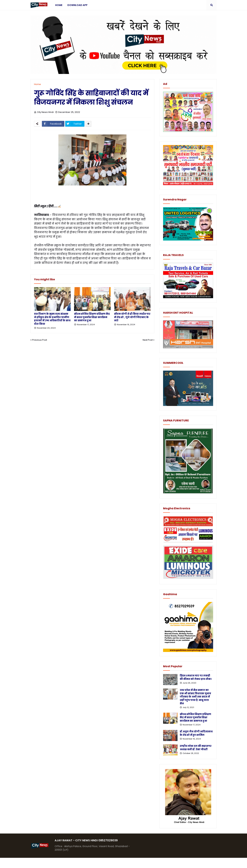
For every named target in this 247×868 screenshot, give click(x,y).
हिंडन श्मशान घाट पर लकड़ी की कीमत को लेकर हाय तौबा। (196, 677)
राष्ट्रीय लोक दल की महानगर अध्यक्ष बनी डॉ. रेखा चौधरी (196, 748)
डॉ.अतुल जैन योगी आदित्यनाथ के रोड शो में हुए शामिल (196, 733)
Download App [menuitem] (77, 5)
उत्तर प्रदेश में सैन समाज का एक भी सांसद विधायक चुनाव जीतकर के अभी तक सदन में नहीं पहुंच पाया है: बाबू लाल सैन (195, 697)
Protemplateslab (97, 863)
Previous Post (40, 340)
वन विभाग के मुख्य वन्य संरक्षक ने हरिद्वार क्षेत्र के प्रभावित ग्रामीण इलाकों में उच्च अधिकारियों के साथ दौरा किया (52, 319)
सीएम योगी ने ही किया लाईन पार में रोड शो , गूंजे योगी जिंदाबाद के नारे (132, 317)
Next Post (148, 340)
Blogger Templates (56, 863)
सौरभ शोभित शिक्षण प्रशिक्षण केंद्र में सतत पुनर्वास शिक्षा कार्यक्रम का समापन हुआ (92, 317)
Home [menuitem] (59, 5)
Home (37, 84)
